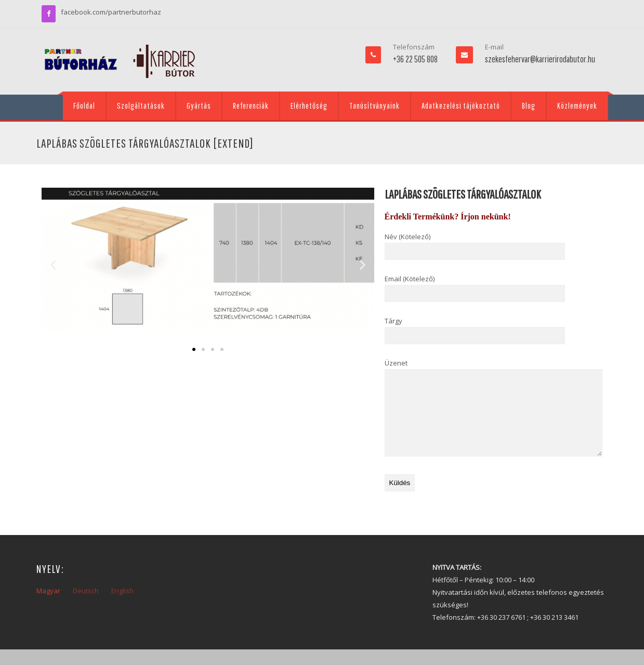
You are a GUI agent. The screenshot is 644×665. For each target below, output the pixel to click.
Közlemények (577, 106)
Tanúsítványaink (374, 106)
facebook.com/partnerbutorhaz (111, 12)
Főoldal (84, 106)
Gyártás (199, 106)
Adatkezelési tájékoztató (461, 106)
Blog (529, 106)
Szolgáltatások (141, 106)
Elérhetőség (309, 106)
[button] (53, 265)
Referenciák (251, 106)
